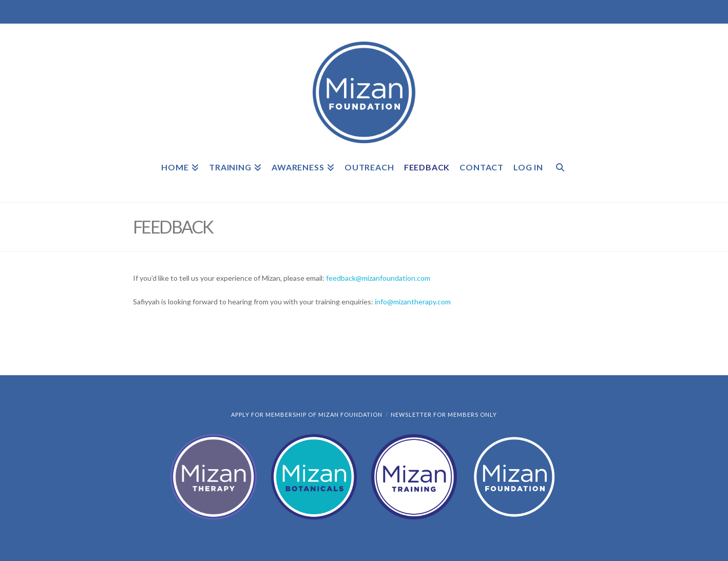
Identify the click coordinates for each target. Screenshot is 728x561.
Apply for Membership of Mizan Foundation (307, 414)
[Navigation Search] (560, 174)
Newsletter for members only (444, 414)
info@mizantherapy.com (413, 302)
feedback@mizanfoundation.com (378, 278)
